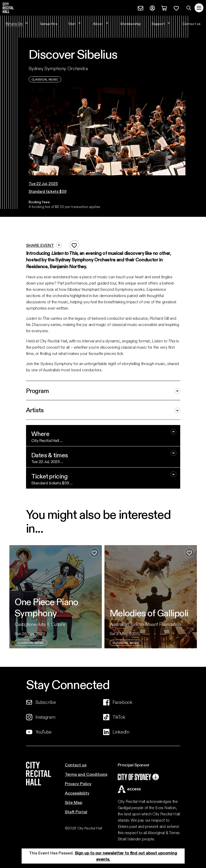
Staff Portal (76, 812)
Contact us (76, 765)
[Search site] (189, 8)
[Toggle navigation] (199, 8)
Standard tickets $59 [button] (48, 191)
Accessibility (77, 793)
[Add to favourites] (74, 245)
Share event (44, 245)
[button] (48, 184)
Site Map (74, 802)
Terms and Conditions (86, 774)
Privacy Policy (78, 783)
